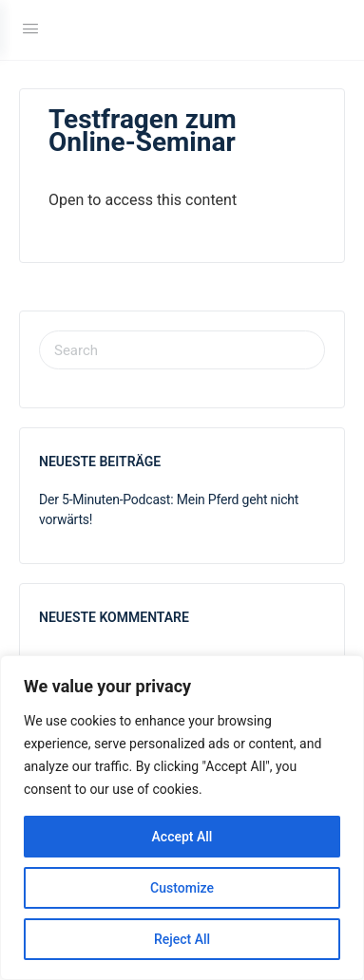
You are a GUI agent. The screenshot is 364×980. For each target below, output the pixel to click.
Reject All (182, 939)
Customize (182, 888)
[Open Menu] (30, 28)
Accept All (182, 837)
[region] (182, 818)
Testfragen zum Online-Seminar (143, 131)
